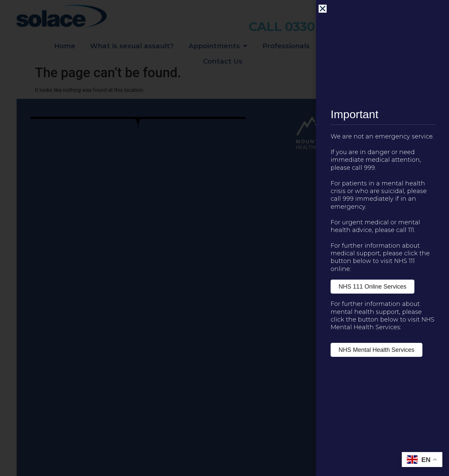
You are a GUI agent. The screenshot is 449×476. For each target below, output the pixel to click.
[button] (323, 9)
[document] (224, 238)
